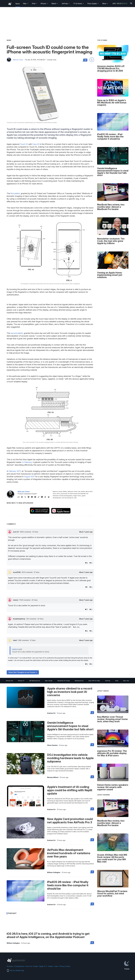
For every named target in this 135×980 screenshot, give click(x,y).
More (105, 4)
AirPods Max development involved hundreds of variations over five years (69, 853)
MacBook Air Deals (64, 681)
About (86, 532)
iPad (35, 4)
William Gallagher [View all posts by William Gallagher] (54, 872)
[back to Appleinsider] (10, 4)
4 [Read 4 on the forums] (92, 745)
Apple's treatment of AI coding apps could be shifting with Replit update (70, 790)
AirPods (66, 4)
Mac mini (126, 681)
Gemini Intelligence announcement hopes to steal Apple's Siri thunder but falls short (70, 726)
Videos (51, 966)
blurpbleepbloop (19, 619)
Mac (26, 4)
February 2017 (15, 471)
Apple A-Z (43, 966)
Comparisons (19, 966)
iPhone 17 (21, 681)
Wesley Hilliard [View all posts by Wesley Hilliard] (53, 777)
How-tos (29, 966)
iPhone (44, 4)
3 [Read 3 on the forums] (92, 872)
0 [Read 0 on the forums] (92, 809)
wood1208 (17, 572)
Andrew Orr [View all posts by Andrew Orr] (51, 713)
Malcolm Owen (18, 60)
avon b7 (16, 532)
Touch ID (24, 144)
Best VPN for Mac (94, 681)
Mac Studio (49, 681)
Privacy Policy (65, 966)
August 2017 (29, 477)
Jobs (56, 966)
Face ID (36, 144)
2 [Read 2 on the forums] (92, 713)
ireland (16, 600)
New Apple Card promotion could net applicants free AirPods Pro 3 (70, 821)
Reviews (10, 966)
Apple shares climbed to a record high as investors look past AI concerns (70, 692)
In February (27, 462)
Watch (55, 4)
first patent (15, 193)
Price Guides (93, 4)
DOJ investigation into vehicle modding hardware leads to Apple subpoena (70, 758)
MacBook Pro (79, 681)
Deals (36, 966)
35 (85, 60)
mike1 (15, 640)
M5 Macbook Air (35, 681)
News (18, 4)
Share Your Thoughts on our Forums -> (23, 672)
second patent (17, 333)
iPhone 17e (9, 681)
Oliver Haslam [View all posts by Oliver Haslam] (52, 745)
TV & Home (79, 4)
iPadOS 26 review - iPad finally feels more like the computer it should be (68, 885)
